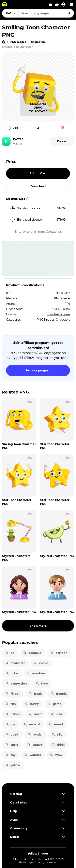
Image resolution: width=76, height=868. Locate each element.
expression (16, 684)
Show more (38, 626)
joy (10, 724)
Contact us (54, 232)
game (54, 704)
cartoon (59, 653)
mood (56, 724)
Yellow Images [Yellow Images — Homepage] (38, 854)
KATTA (18, 139)
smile (12, 745)
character (15, 663)
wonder (33, 755)
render (35, 735)
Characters (63, 320)
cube (12, 673)
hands (12, 714)
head (35, 714)
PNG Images (46, 320)
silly (57, 735)
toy (10, 755)
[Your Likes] (57, 4)
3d (10, 653)
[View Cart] (50, 4)
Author (18, 143)
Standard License (58, 314)
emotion (36, 673)
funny (32, 704)
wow (56, 755)
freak (35, 694)
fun (11, 704)
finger (12, 694)
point (12, 735)
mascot (32, 724)
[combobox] (46, 13)
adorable (32, 653)
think (58, 745)
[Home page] (4, 42)
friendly (59, 694)
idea (56, 714)
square (35, 745)
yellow (13, 765)
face (42, 684)
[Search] (69, 13)
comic (41, 663)
